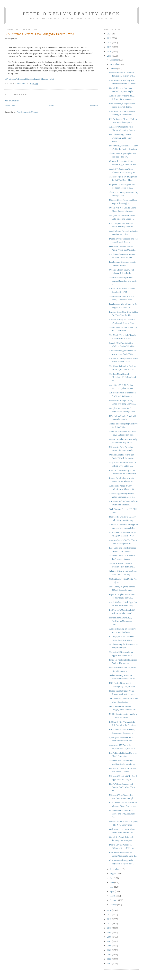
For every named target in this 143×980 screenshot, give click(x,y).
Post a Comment (12, 101)
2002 (109, 963)
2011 (109, 923)
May (112, 887)
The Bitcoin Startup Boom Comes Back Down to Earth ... (123, 281)
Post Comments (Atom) (27, 112)
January (113, 905)
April (112, 891)
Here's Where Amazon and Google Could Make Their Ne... (122, 787)
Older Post (93, 106)
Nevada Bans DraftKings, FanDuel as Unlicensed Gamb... (121, 621)
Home (52, 106)
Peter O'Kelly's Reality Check (71, 14)
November (115, 64)
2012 (109, 919)
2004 (109, 955)
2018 (109, 43)
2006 (109, 946)
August (113, 874)
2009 (109, 932)
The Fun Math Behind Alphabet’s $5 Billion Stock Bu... (123, 377)
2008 (109, 937)
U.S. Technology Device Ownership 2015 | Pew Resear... (120, 138)
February (114, 900)
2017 (109, 47)
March (113, 896)
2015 (109, 56)
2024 (109, 34)
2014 (109, 910)
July (112, 878)
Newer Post (10, 106)
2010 (109, 928)
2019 (109, 38)
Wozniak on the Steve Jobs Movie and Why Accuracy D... (122, 814)
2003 (109, 959)
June (112, 882)
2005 (109, 950)
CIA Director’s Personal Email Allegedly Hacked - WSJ (29, 79)
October (114, 69)
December (115, 60)
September (115, 869)
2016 (109, 51)
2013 (109, 915)
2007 (109, 941)
